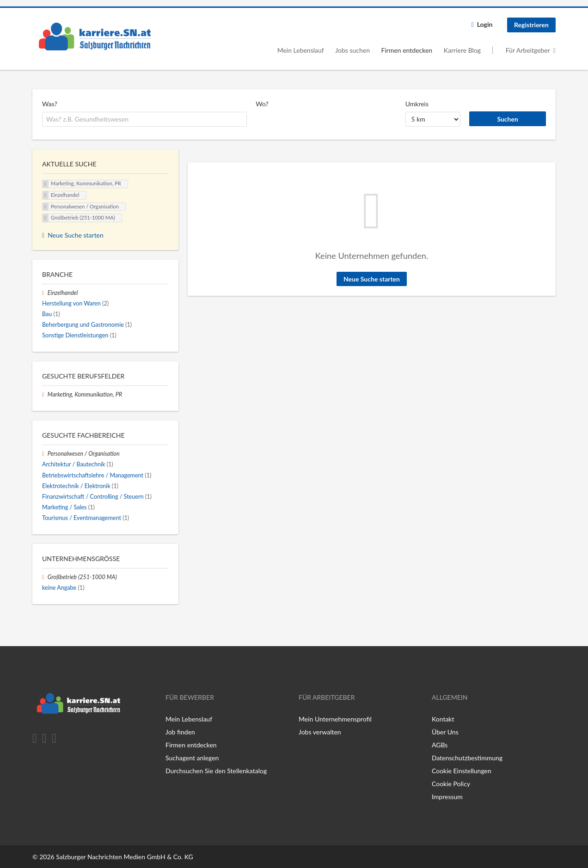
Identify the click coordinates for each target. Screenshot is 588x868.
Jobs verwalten (320, 732)
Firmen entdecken (407, 50)
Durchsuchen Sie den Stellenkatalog (216, 771)
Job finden (180, 732)
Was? (50, 104)
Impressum (447, 797)
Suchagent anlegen (192, 758)
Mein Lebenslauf (301, 50)
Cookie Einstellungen (462, 771)
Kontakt (443, 719)
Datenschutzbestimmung (467, 758)
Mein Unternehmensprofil (335, 719)
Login (485, 24)
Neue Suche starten (372, 279)
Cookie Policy (451, 784)
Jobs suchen (352, 50)
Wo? (262, 104)
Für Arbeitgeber (528, 50)
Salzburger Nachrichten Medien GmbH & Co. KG (124, 857)
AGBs (440, 745)
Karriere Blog (462, 50)
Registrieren (531, 25)
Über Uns (445, 732)
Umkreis (417, 104)
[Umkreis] (433, 119)
